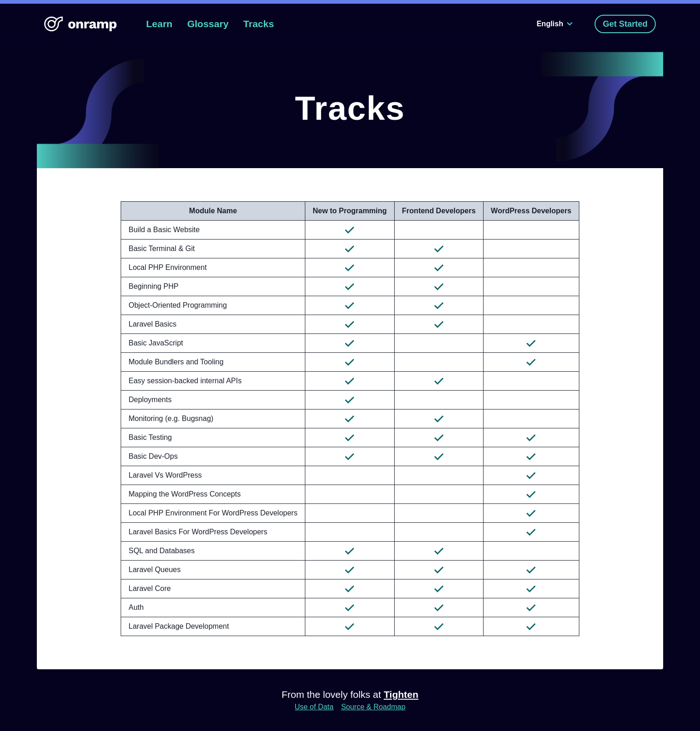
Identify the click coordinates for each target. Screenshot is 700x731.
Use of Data (314, 707)
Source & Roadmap (373, 707)
